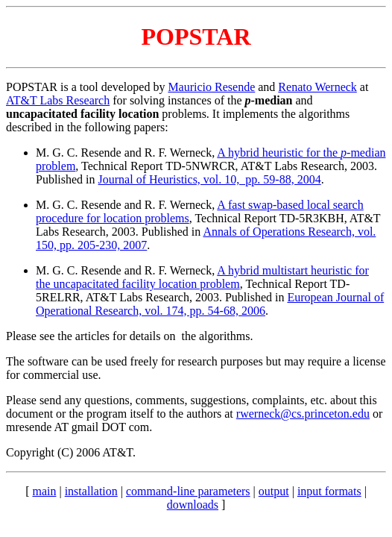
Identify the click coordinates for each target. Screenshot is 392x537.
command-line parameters (188, 491)
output (274, 491)
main (44, 491)
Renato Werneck (317, 87)
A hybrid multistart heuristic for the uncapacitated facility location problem (202, 277)
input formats (329, 491)
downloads (193, 505)
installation (91, 491)
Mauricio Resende (211, 87)
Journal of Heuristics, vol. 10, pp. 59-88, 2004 (210, 179)
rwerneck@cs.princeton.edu (303, 414)
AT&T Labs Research (58, 100)
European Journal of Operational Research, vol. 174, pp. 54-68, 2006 (210, 304)
